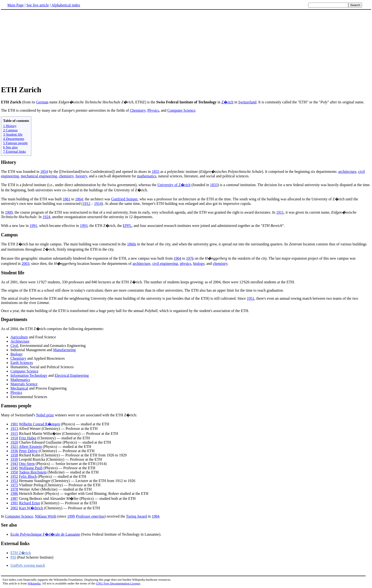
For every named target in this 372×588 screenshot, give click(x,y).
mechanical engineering (39, 176)
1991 (33, 226)
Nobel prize (45, 415)
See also (9, 525)
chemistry (66, 176)
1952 (14, 476)
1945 (14, 468)
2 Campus (10, 130)
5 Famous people (15, 143)
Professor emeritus (90, 516)
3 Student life (13, 134)
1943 (14, 464)
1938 (14, 455)
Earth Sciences (22, 363)
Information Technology (29, 375)
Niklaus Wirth (46, 516)
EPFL (127, 226)
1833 (214, 185)
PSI (13, 557)
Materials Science (24, 384)
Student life (13, 273)
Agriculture (19, 337)
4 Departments (14, 139)
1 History (10, 126)
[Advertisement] (41, 47)
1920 (14, 442)
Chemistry (138, 110)
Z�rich (227, 102)
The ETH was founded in (21, 172)
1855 (156, 172)
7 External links (14, 151)
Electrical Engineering (72, 375)
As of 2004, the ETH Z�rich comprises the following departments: (52, 329)
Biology (17, 354)
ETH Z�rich (21, 553)
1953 (14, 481)
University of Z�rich (174, 185)
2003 (25, 264)
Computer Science (181, 110)
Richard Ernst (29, 503)
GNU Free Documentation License (118, 583)
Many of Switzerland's (19, 415)
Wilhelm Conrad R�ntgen (40, 424)
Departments (14, 319)
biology (199, 264)
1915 (14, 434)
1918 (14, 438)
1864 (79, 199)
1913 (14, 429)
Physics (153, 110)
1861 (66, 199)
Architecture (20, 341)
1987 (14, 498)
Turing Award (136, 516)
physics (186, 264)
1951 (251, 298)
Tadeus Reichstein (33, 472)
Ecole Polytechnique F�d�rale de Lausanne (45, 534)
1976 (190, 258)
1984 (156, 516)
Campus (9, 235)
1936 (14, 451)
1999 (71, 516)
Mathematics (20, 380)
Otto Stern (27, 464)
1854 (44, 172)
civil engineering (165, 264)
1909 (9, 212)
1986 (14, 494)
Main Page (16, 5)
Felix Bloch (28, 476)
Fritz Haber (28, 438)
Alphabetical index (66, 5)
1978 (14, 489)
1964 (177, 258)
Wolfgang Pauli (31, 468)
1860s (132, 244)
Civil (14, 346)
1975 (14, 485)
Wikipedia (34, 583)
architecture (347, 172)
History (9, 162)
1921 (14, 447)
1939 (14, 459)
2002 (14, 508)
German (42, 102)
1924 (46, 217)
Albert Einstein (30, 447)
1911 (280, 212)
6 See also (10, 147)
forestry (81, 176)
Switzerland (247, 102)
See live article (38, 5)
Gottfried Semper (124, 199)
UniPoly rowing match (28, 565)
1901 (14, 424)
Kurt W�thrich (31, 508)
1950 (14, 472)
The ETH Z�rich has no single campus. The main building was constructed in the (64, 244)
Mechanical (19, 388)
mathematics (147, 176)
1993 (84, 226)
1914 (98, 204)
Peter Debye (28, 451)
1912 (87, 204)
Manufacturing (64, 350)
